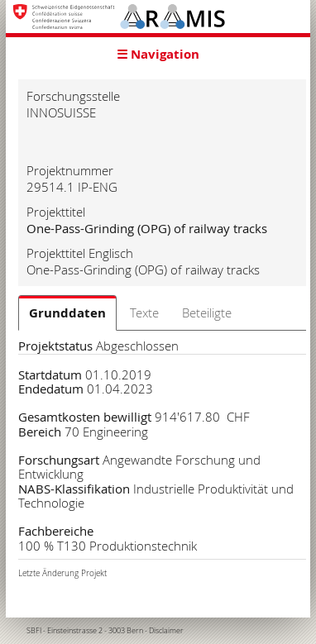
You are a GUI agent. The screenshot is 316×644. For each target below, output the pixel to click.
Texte (144, 312)
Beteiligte (207, 312)
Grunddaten (67, 313)
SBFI (34, 631)
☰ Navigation (158, 54)
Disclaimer (166, 631)
